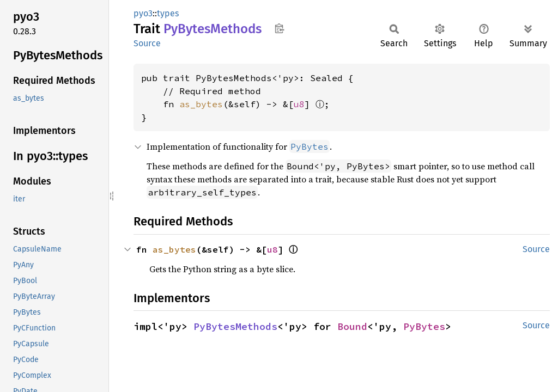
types (168, 13)
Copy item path (279, 28)
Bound (352, 326)
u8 (299, 104)
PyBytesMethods (235, 326)
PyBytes (424, 326)
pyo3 (143, 13)
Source (147, 43)
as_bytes (201, 104)
